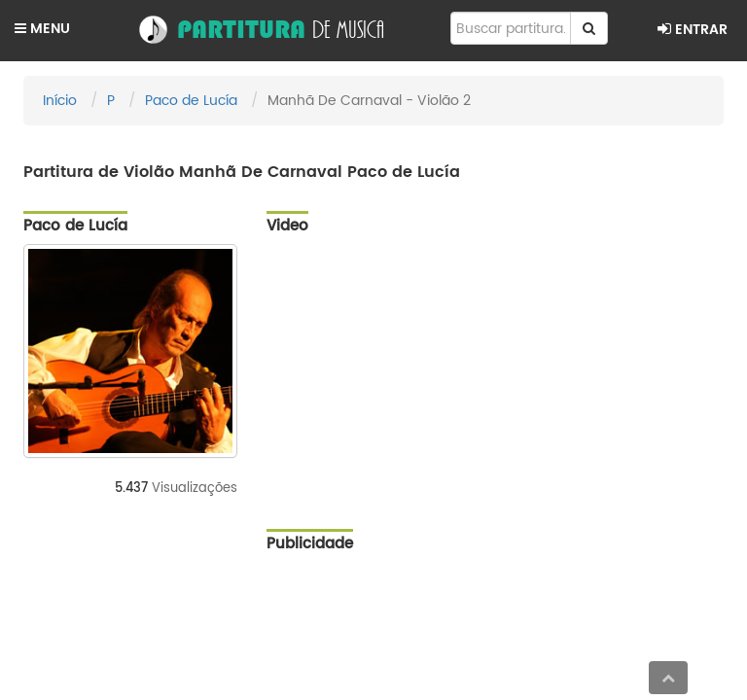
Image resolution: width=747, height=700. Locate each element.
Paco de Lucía (191, 101)
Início (60, 101)
